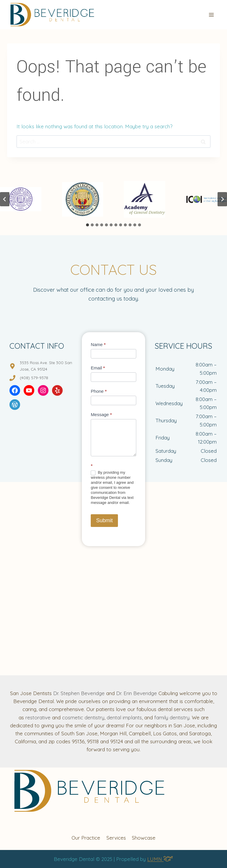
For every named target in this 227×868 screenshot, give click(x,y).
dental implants (124, 717)
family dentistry (172, 717)
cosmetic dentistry (83, 717)
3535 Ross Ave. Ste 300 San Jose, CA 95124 (46, 366)
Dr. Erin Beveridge (137, 693)
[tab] (87, 225)
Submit (104, 520)
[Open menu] (211, 15)
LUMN (160, 859)
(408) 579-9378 (34, 378)
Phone (99, 391)
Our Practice (86, 838)
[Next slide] (222, 199)
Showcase (144, 838)
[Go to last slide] (5, 199)
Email (98, 368)
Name (98, 344)
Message (101, 414)
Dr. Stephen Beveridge (79, 693)
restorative (38, 717)
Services (116, 838)
